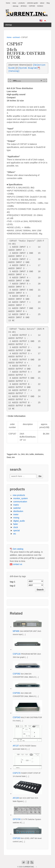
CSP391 (17, 693)
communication (20, 502)
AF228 (16, 798)
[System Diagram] (27, 68)
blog (48, 3)
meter (16, 514)
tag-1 (13, 582)
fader (16, 524)
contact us (16, 564)
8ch (27, 454)
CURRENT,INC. (29, 867)
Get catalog (17, 549)
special (16, 530)
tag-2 (13, 586)
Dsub (9, 457)
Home (9, 37)
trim (13, 457)
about (42, 3)
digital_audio (19, 521)
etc (15, 534)
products (22, 3)
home (8, 3)
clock (16, 527)
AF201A (24, 6)
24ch (23, 454)
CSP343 (17, 717)
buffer (32, 454)
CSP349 (32, 6)
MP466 (16, 631)
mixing (16, 518)
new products (19, 495)
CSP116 (17, 654)
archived (16, 37)
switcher (17, 508)
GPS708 (17, 819)
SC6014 (40, 6)
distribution (39, 454)
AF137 (16, 746)
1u (19, 454)
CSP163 (17, 838)
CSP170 (17, 773)
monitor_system (20, 498)
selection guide (32, 3)
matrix (16, 505)
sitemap (15, 6)
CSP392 (17, 674)
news (14, 3)
